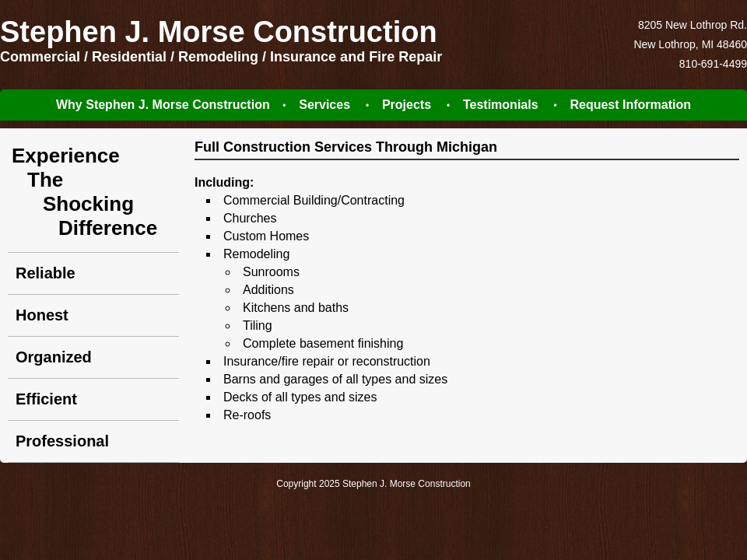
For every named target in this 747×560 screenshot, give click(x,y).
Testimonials (501, 105)
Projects (407, 105)
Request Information (630, 105)
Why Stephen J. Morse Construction (163, 105)
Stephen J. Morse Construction (219, 32)
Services (324, 105)
